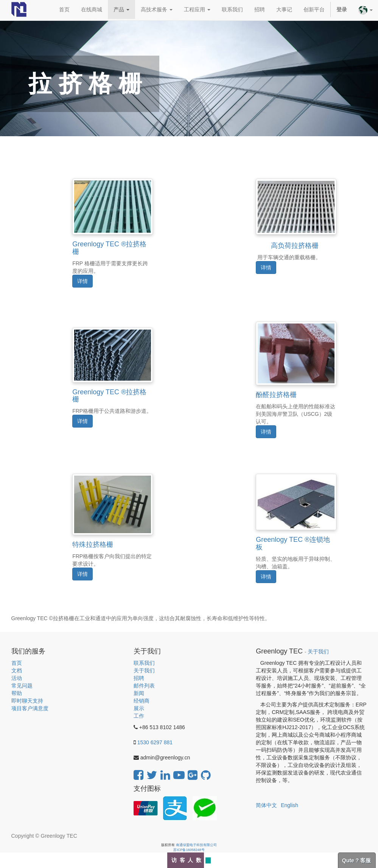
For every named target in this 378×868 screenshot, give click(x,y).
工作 (139, 716)
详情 (82, 281)
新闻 (139, 693)
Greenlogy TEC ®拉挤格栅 (109, 248)
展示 (139, 708)
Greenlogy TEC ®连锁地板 (293, 543)
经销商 (142, 701)
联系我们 (144, 663)
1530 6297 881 (155, 742)
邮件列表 (144, 686)
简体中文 (266, 805)
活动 (17, 678)
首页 (17, 663)
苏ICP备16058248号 (189, 850)
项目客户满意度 (30, 708)
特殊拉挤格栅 (93, 544)
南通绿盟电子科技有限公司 (196, 845)
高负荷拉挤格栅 (295, 242)
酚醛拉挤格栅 (276, 395)
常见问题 (22, 686)
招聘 (139, 678)
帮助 (17, 693)
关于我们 (144, 670)
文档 (17, 670)
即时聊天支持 (27, 701)
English (289, 805)
